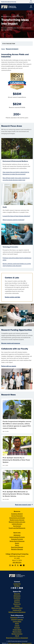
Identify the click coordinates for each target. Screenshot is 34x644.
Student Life (17, 604)
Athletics (17, 606)
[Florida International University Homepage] (9, 2)
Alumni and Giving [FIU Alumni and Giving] (17, 608)
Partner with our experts (9, 366)
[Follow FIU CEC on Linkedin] (13, 565)
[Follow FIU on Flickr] (22, 588)
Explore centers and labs (12, 297)
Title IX (17, 636)
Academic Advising (17, 514)
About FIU (17, 594)
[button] (31, 7)
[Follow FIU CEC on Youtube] (21, 565)
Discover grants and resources (11, 343)
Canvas (17, 626)
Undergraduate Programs (17, 537)
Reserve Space (17, 632)
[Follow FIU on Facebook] (16, 588)
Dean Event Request (17, 547)
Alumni (17, 543)
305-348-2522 (17, 562)
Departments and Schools (17, 518)
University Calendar (17, 619)
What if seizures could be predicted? (14, 220)
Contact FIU (17, 584)
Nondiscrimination (17, 634)
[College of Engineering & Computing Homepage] (9, 7)
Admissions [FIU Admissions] (17, 596)
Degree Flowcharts (17, 516)
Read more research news (23, 505)
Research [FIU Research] (17, 602)
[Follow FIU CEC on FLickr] (24, 565)
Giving (17, 545)
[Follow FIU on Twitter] (18, 588)
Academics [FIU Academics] (17, 598)
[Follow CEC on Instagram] (10, 565)
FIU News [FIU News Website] (17, 586)
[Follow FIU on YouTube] (20, 588)
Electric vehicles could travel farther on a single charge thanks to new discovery (17, 265)
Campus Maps (17, 621)
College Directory (17, 524)
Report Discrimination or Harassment (17, 638)
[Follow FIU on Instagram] (12, 588)
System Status (17, 630)
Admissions (17, 535)
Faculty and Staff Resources (17, 528)
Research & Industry (12, 49)
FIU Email (17, 628)
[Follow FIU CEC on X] (18, 565)
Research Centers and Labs (17, 522)
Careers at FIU (17, 610)
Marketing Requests (17, 549)
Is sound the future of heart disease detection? (16, 216)
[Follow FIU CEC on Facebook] (15, 565)
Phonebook (14, 617)
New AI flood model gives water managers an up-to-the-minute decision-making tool (16, 179)
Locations (17, 600)
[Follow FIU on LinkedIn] (14, 588)
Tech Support (17, 526)
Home (3, 49)
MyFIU (17, 623)
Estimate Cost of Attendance (17, 612)
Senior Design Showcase (17, 541)
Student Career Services (17, 520)
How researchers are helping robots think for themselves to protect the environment (16, 173)
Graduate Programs (17, 539)
